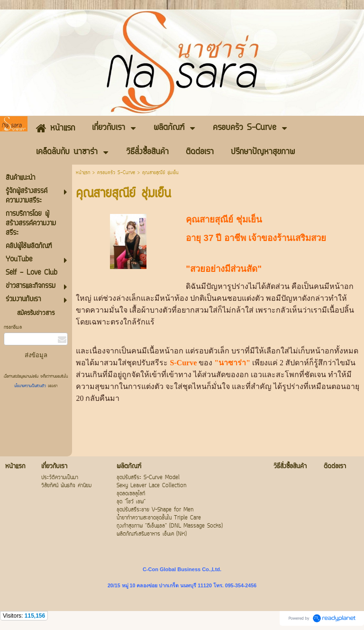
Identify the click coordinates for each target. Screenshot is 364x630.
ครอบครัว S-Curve (117, 173)
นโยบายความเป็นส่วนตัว (31, 386)
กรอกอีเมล (13, 328)
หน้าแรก (83, 173)
